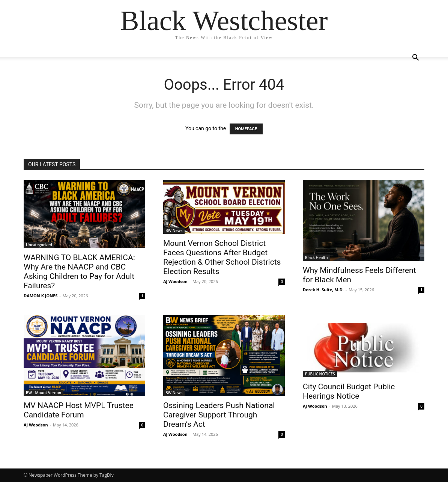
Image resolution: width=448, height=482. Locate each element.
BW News (174, 230)
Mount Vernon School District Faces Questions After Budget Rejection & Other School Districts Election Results (222, 257)
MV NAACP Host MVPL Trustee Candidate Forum (79, 410)
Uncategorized (39, 245)
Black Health (316, 258)
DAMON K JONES (41, 296)
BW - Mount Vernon (44, 393)
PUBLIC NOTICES (320, 374)
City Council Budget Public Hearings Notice (349, 391)
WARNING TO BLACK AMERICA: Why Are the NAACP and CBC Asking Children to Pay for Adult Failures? (79, 272)
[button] (415, 58)
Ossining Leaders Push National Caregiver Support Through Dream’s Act (219, 415)
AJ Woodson (175, 281)
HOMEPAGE (246, 129)
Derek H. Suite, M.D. (323, 290)
